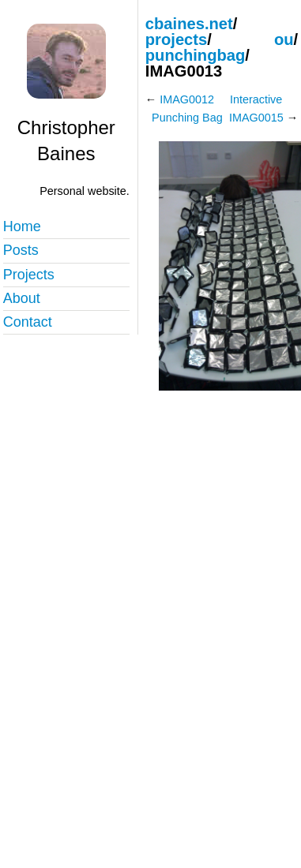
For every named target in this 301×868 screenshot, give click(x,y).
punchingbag (196, 55)
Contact (28, 322)
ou (284, 39)
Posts (21, 250)
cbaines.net (189, 24)
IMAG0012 (187, 99)
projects (176, 39)
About (22, 298)
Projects (29, 275)
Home (22, 226)
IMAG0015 (256, 118)
